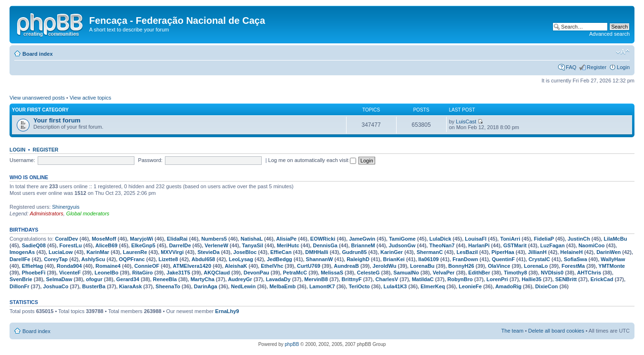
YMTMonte (612, 266)
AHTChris (589, 273)
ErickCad (602, 279)
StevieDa (208, 252)
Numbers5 (214, 239)
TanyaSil (253, 245)
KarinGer (392, 252)
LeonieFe (470, 286)
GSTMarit (515, 245)
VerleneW (216, 245)
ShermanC (430, 252)
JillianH (537, 252)
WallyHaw (613, 259)
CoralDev (66, 239)
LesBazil (467, 252)
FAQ (571, 67)
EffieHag (33, 266)
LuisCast (466, 122)
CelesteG (368, 273)
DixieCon (547, 286)
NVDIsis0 (552, 273)
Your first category (40, 110)
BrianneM (363, 245)
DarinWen (608, 252)
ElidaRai (177, 239)
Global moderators (88, 213)
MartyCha (203, 279)
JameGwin (362, 239)
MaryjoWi (141, 239)
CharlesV (387, 279)
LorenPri (497, 279)
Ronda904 (69, 266)
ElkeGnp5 (143, 245)
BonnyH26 (461, 266)
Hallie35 (532, 279)
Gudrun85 (354, 252)
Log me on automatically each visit (312, 160)
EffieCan (281, 252)
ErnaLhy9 (227, 311)
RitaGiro (142, 273)
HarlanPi (479, 245)
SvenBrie (21, 279)
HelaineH (571, 252)
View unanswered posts (37, 98)
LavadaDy (278, 279)
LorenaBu (422, 266)
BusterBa (94, 286)
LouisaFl (475, 239)
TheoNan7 (442, 245)
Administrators (46, 213)
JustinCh (579, 239)
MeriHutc (288, 245)
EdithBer (479, 273)
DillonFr (20, 286)
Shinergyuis (66, 207)
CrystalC (539, 259)
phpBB (292, 344)
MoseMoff (104, 239)
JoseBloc (245, 252)
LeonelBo (106, 273)
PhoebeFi (34, 273)
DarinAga (206, 286)
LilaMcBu (615, 239)
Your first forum (57, 120)
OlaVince (499, 266)
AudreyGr (240, 279)
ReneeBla (165, 279)
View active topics (90, 98)
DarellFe (20, 259)
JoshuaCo (56, 286)
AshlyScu (93, 259)
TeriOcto (359, 286)
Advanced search (609, 34)
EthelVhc (272, 266)
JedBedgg (280, 259)
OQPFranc (132, 259)
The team (512, 331)
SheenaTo (168, 286)
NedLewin (243, 286)
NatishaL (252, 239)
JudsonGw (402, 245)
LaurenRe (135, 252)
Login (623, 67)
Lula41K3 (395, 286)
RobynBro (460, 279)
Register (597, 67)
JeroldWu (385, 266)
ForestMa (573, 266)
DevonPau (256, 273)
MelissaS (332, 273)
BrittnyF (352, 279)
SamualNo (406, 273)
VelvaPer (444, 273)
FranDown (465, 259)
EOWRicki (323, 239)
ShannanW (320, 259)
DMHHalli (317, 252)
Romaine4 (108, 266)
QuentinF (503, 259)
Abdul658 (204, 259)
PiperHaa (503, 252)
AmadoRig (508, 286)
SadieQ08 (34, 245)
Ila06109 (429, 259)
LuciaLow (61, 252)
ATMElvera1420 (192, 266)
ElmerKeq (433, 286)
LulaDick (440, 239)
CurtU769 (309, 266)
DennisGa (325, 245)
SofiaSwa (576, 259)
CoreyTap (56, 259)
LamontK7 (322, 286)
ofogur (94, 279)
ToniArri (510, 239)
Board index (38, 54)
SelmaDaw (59, 279)
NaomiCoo (591, 245)
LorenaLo (536, 266)
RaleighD (358, 259)
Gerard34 (128, 279)
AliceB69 (106, 245)
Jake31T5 (178, 273)
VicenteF (70, 273)
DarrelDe (180, 245)
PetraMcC (295, 273)
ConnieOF (147, 266)
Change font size (623, 52)
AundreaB (346, 266)
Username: (22, 160)
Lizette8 (168, 259)
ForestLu (71, 245)
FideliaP (544, 239)
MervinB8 (316, 279)
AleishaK (236, 266)
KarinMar (98, 252)
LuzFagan (552, 245)
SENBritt (566, 279)
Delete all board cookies (556, 331)
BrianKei (394, 259)
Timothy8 (516, 273)
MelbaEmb (282, 286)
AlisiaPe (286, 239)
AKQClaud (217, 273)
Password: (150, 160)
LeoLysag (241, 259)
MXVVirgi (172, 252)
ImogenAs (22, 252)
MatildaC (423, 279)
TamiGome (402, 239)
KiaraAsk (131, 286)
